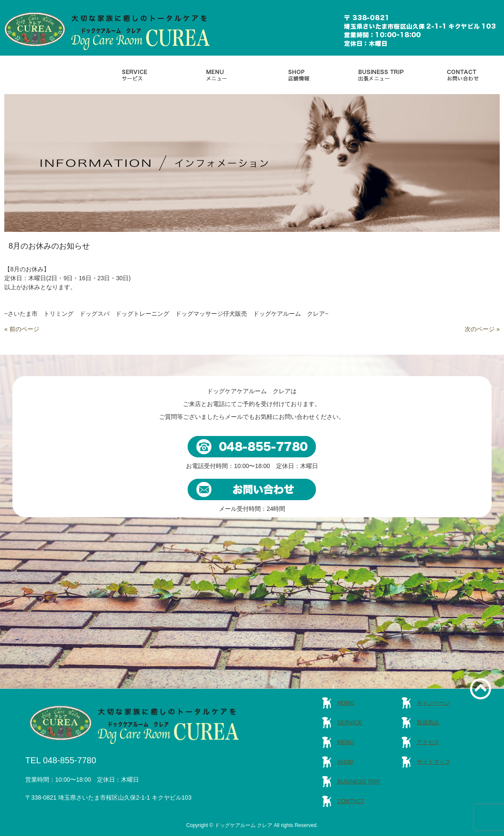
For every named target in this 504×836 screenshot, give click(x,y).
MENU (346, 742)
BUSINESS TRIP (359, 781)
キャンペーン (433, 703)
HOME (346, 703)
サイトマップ (433, 762)
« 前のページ (22, 329)
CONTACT (351, 801)
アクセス (428, 742)
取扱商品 (428, 722)
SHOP (345, 762)
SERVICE (350, 722)
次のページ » (482, 329)
